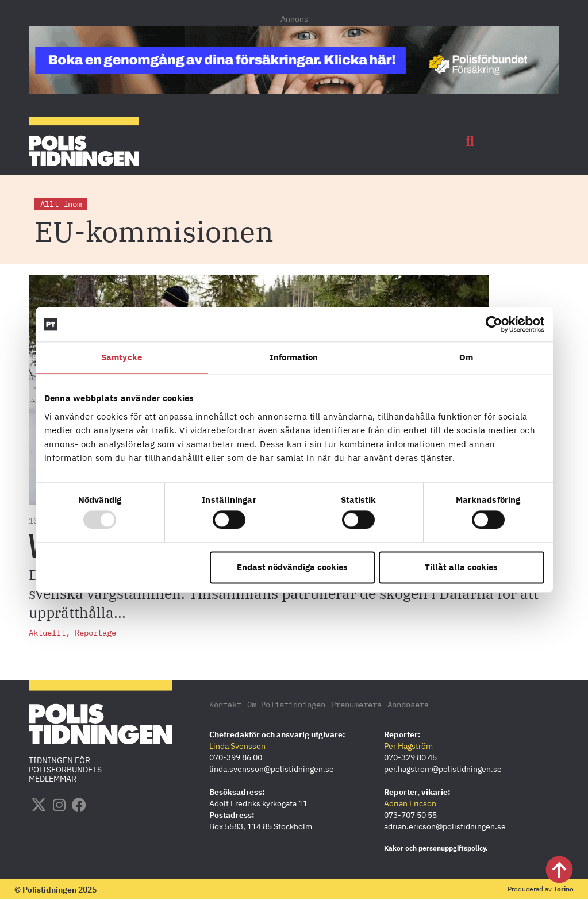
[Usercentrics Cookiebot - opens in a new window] (494, 324)
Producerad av (541, 889)
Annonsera (408, 705)
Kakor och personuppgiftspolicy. (436, 848)
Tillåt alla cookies (461, 567)
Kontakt (225, 705)
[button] (470, 141)
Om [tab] (466, 357)
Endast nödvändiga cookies (292, 567)
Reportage (95, 633)
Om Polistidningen (286, 705)
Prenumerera (356, 705)
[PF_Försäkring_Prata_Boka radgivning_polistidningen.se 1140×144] (294, 90)
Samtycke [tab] (122, 357)
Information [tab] (294, 357)
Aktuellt (47, 633)
